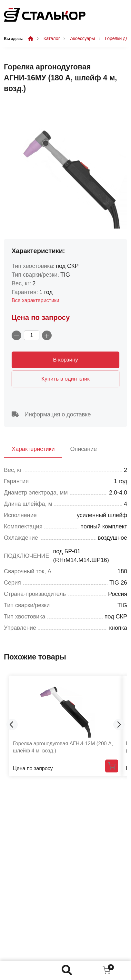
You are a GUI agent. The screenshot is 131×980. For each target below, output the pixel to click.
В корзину (65, 360)
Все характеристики (35, 300)
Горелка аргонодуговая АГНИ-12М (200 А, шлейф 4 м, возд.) (63, 747)
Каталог (52, 38)
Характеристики (33, 449)
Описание (83, 449)
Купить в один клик (65, 379)
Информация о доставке (51, 414)
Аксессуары (82, 38)
